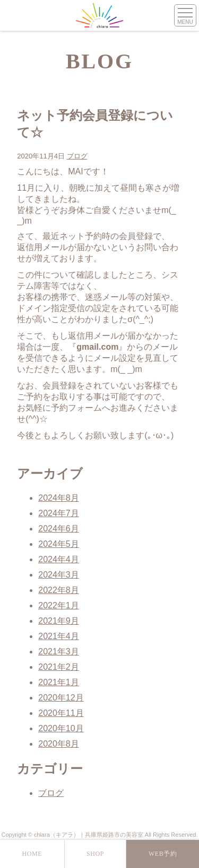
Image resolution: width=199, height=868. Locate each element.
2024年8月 (59, 498)
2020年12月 (61, 698)
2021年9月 (59, 621)
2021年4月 (59, 636)
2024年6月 (59, 529)
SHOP (95, 854)
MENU (185, 22)
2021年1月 (59, 682)
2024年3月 (59, 575)
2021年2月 (59, 667)
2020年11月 (61, 713)
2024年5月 (59, 544)
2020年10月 (61, 728)
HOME (32, 854)
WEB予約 (163, 854)
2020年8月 (59, 744)
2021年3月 (59, 652)
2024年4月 (59, 559)
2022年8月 (59, 590)
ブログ (77, 156)
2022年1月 (59, 605)
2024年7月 (59, 513)
